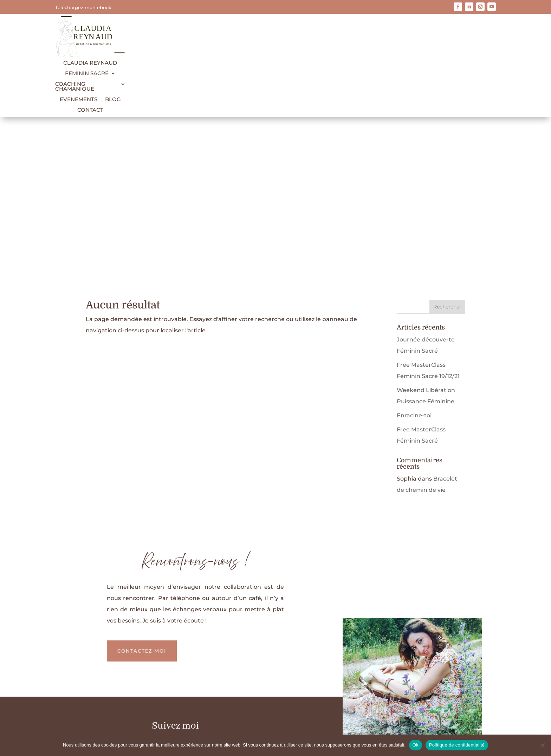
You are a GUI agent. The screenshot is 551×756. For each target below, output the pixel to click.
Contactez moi (142, 488)
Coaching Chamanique (75, 87)
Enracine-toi (414, 253)
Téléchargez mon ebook (83, 7)
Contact (90, 110)
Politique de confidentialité (287, 715)
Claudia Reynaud (90, 63)
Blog (113, 100)
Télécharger (375, 643)
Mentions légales (221, 715)
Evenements (79, 100)
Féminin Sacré (87, 74)
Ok (416, 745)
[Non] (542, 745)
